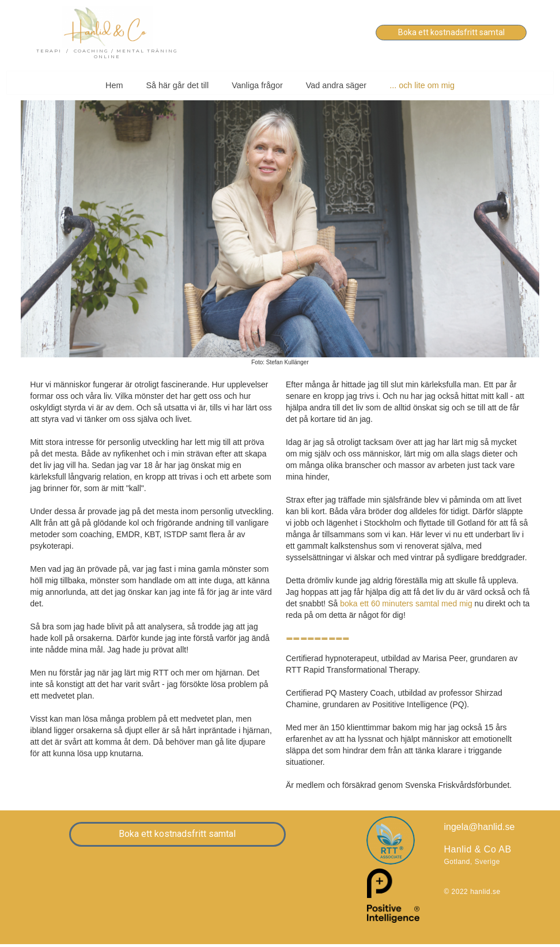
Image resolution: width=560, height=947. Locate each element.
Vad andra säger (336, 85)
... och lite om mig (422, 85)
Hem (114, 85)
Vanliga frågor (257, 85)
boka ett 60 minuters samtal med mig (406, 603)
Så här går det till (177, 85)
